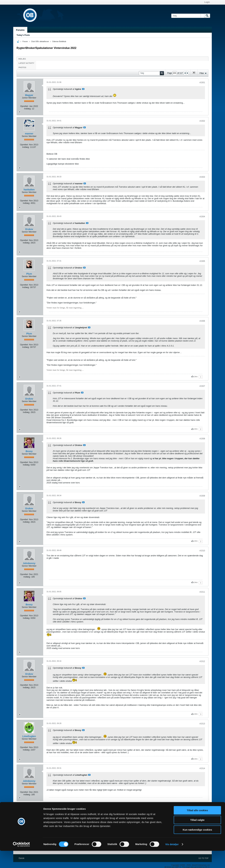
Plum (29, 274)
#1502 (202, 121)
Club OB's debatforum (40, 41)
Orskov (29, 229)
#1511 (202, 592)
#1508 (202, 439)
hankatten (29, 190)
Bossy (29, 451)
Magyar (29, 95)
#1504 (202, 217)
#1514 (202, 768)
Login (207, 2)
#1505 (202, 261)
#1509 (202, 496)
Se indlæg (83, 89)
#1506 (202, 321)
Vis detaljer (172, 861)
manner (29, 134)
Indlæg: (28, 109)
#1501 (202, 83)
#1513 (202, 724)
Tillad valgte (197, 837)
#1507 (202, 386)
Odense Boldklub (59, 41)
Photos (22, 67)
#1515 (202, 807)
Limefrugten (29, 736)
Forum (25, 41)
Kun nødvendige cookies (197, 847)
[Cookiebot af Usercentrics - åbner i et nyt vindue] (21, 862)
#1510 (202, 551)
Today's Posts (23, 35)
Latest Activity (26, 63)
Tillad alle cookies (197, 827)
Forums (20, 30)
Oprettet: (24, 106)
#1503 (202, 177)
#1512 (202, 661)
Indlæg (22, 59)
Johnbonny (29, 563)
